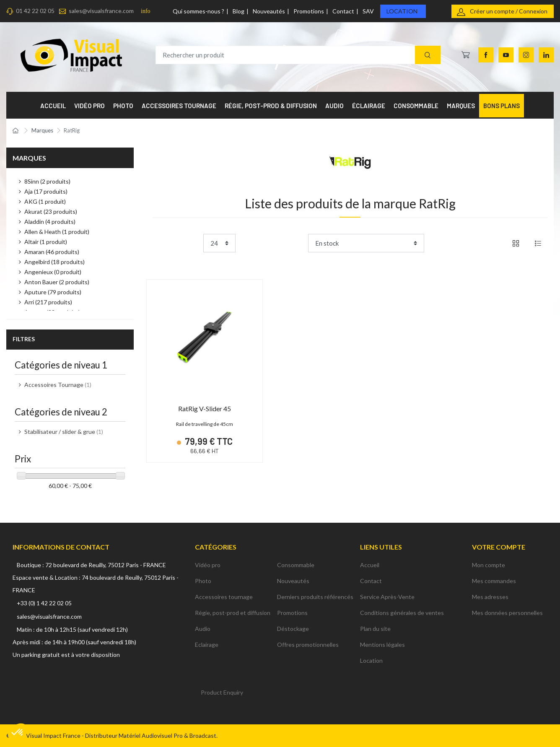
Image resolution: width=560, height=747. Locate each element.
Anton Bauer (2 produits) (57, 282)
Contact (343, 11)
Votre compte (499, 547)
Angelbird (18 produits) (54, 262)
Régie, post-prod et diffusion (233, 613)
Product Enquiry (222, 692)
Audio (203, 629)
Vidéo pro (208, 565)
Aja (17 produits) (46, 191)
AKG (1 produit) (45, 201)
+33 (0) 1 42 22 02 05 (44, 603)
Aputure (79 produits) (53, 292)
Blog (239, 11)
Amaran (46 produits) (52, 252)
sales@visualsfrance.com (101, 11)
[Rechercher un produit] (298, 55)
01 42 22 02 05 (35, 11)
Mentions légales (382, 645)
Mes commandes (494, 581)
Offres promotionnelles (308, 645)
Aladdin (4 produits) (50, 222)
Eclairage (207, 645)
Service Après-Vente (387, 597)
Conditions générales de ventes (402, 613)
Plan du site (375, 629)
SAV (368, 11)
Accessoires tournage (224, 597)
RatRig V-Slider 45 (205, 409)
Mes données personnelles (507, 613)
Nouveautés (269, 11)
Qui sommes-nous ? (198, 11)
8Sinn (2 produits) (47, 181)
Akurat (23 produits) (51, 211)
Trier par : (292, 243)
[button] (18, 733)
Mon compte (489, 565)
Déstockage (293, 629)
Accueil (370, 565)
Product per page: (176, 243)
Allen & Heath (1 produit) (57, 232)
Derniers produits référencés (315, 597)
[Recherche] (428, 55)
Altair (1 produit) (46, 242)
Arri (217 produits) (48, 302)
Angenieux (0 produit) (53, 272)
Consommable (296, 565)
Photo (203, 581)
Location (402, 11)
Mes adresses (490, 597)
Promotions (309, 11)
